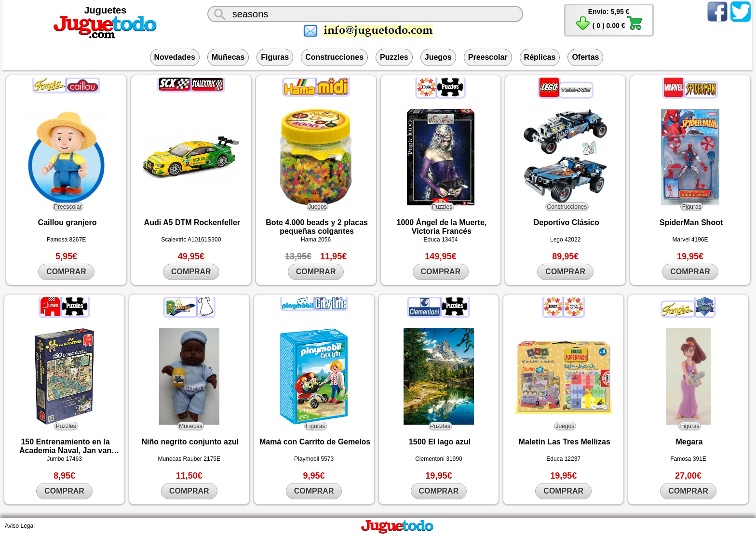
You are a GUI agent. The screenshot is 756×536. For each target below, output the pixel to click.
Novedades (175, 57)
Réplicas (540, 57)
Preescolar (488, 57)
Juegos (438, 57)
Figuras (275, 57)
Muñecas (228, 57)
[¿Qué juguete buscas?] (365, 14)
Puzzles (394, 57)
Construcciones (334, 57)
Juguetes (106, 10)
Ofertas (585, 57)
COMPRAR (66, 272)
